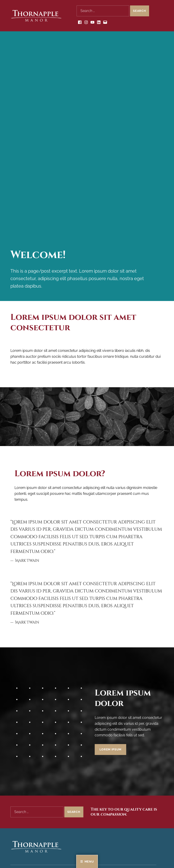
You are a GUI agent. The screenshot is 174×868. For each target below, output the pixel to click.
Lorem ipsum (110, 749)
